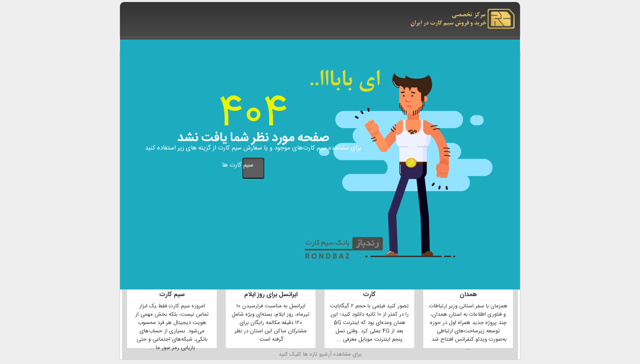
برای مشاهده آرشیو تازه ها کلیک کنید (320, 355)
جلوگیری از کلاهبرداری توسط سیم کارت (172, 290)
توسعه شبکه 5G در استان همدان (468, 290)
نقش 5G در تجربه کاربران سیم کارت (370, 290)
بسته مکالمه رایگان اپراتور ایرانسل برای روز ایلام (271, 290)
